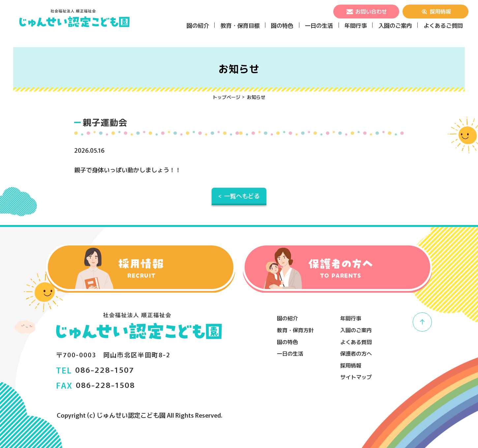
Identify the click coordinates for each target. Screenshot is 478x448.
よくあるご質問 (443, 25)
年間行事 (356, 25)
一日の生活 (319, 25)
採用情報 (435, 11)
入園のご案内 (395, 25)
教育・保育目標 (240, 25)
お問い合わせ (366, 11)
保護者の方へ (356, 353)
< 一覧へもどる (239, 196)
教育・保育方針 (295, 330)
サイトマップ (356, 377)
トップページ (226, 97)
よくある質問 (356, 342)
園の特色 (282, 25)
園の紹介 (198, 25)
